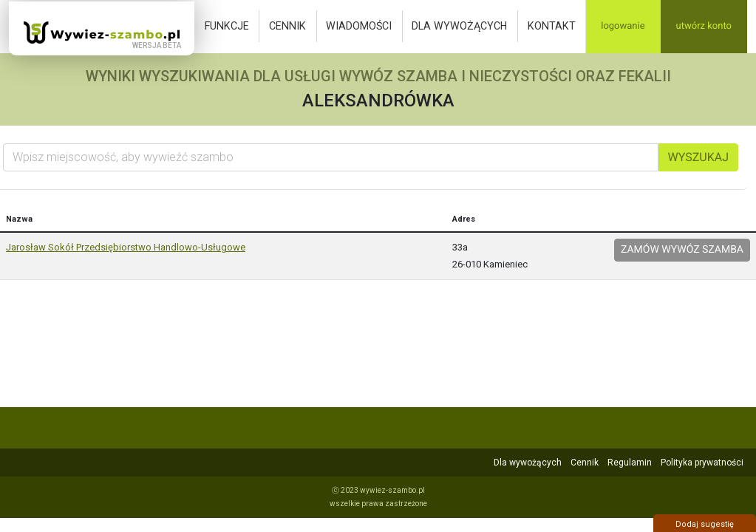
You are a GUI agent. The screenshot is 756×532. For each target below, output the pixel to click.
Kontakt (552, 26)
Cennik (287, 26)
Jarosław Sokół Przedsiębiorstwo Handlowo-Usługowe (126, 247)
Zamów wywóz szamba (682, 250)
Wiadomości (359, 26)
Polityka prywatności (702, 463)
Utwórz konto (704, 26)
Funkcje (227, 26)
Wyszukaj (698, 157)
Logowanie (623, 26)
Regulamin (630, 463)
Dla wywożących (459, 26)
